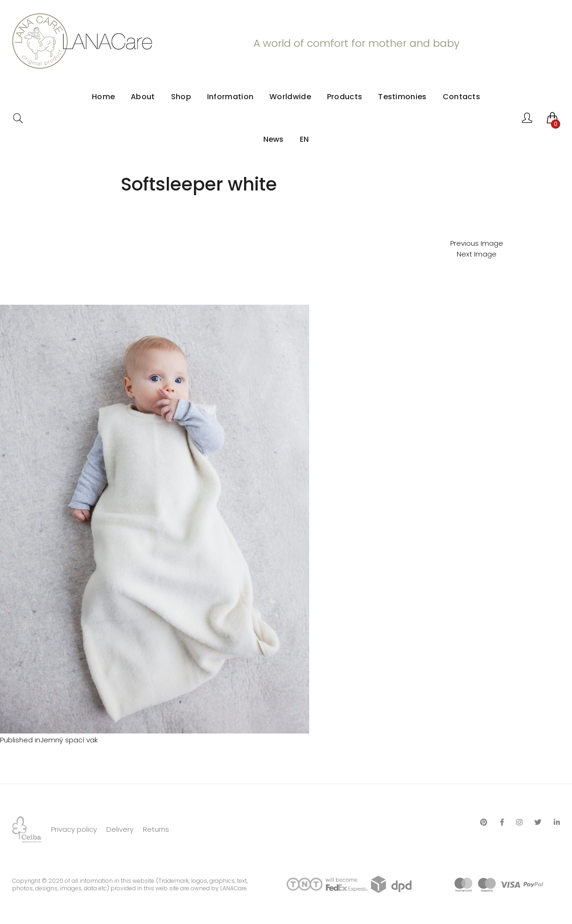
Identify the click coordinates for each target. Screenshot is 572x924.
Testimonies (402, 97)
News (274, 139)
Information (230, 97)
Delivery (120, 829)
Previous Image (477, 243)
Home (103, 97)
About (143, 97)
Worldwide (290, 97)
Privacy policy (74, 829)
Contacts (461, 97)
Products (345, 97)
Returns (156, 829)
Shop (181, 97)
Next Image (477, 254)
